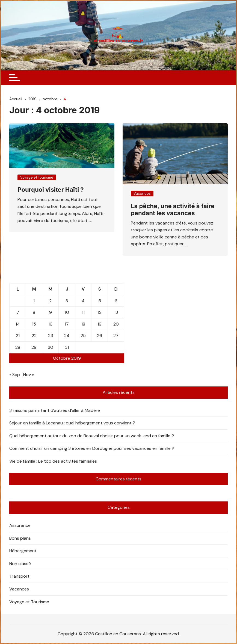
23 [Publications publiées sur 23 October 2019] (51, 336)
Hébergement (23, 551)
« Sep (15, 375)
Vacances (142, 194)
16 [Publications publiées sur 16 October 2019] (50, 324)
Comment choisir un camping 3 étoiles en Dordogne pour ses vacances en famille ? (92, 448)
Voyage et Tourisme (37, 177)
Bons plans (20, 538)
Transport (19, 576)
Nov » (29, 375)
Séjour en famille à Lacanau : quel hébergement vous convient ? (72, 423)
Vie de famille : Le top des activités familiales (53, 461)
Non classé (20, 564)
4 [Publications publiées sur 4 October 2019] (83, 301)
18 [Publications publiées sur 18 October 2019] (83, 324)
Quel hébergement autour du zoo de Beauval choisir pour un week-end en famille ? (92, 436)
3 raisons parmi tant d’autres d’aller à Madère (55, 410)
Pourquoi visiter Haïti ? (51, 190)
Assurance (20, 525)
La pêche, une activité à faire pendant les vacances (173, 209)
